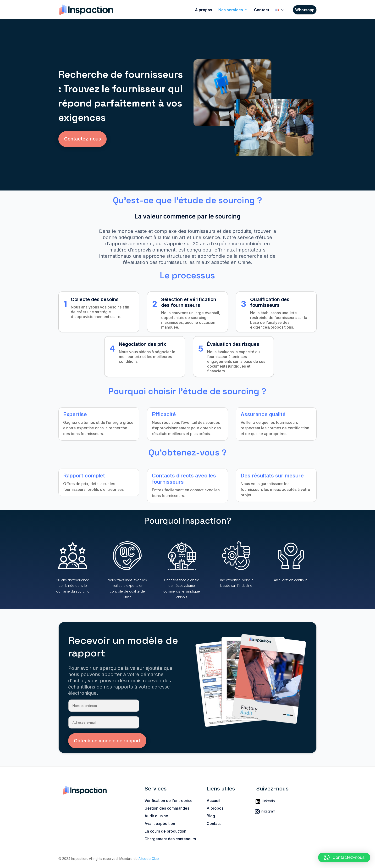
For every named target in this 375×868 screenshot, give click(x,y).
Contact (262, 10)
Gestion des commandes (167, 808)
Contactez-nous (83, 139)
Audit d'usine (156, 816)
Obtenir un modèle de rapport (107, 741)
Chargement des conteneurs (170, 839)
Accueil (213, 801)
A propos (215, 808)
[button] (344, 857)
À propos (204, 10)
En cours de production (165, 831)
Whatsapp (305, 10)
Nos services (231, 10)
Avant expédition (160, 823)
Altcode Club (149, 859)
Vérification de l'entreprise (168, 801)
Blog (211, 816)
